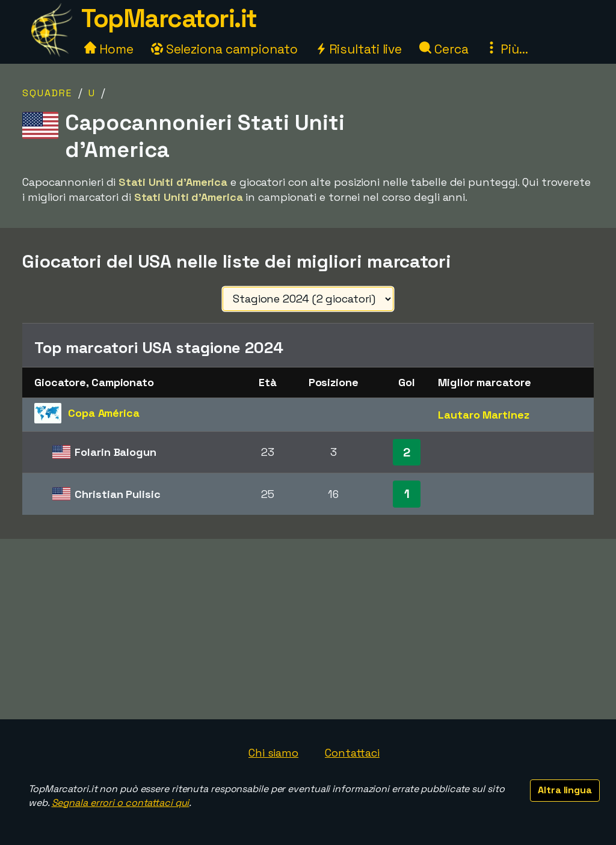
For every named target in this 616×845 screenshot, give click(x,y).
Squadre (47, 93)
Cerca (444, 49)
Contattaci (352, 753)
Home (109, 49)
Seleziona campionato (224, 49)
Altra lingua (565, 790)
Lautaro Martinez (483, 415)
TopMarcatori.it (169, 18)
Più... (507, 49)
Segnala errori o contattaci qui (121, 803)
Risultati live (359, 49)
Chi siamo (273, 753)
